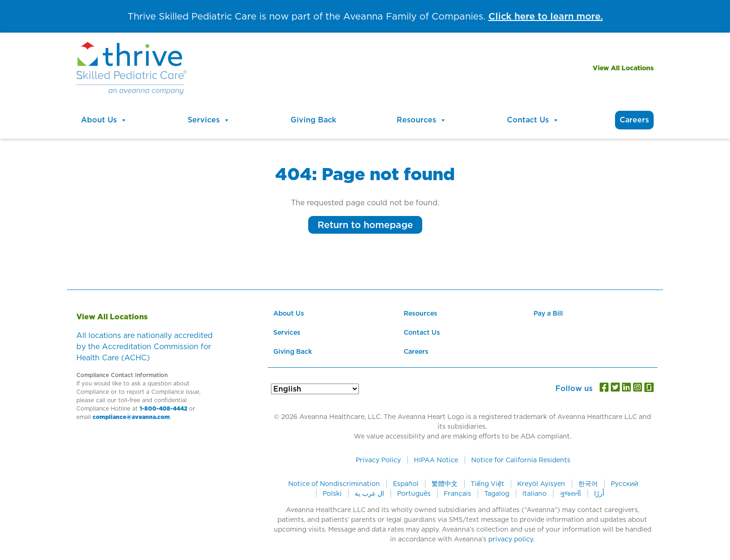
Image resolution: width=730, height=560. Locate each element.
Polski (332, 493)
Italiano (534, 493)
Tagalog (497, 493)
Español (406, 484)
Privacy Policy (378, 460)
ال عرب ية (369, 493)
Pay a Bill (548, 313)
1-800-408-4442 (163, 408)
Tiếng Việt (487, 484)
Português (414, 493)
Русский (625, 484)
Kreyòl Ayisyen (541, 484)
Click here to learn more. (546, 16)
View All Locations (623, 68)
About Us (104, 120)
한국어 (588, 484)
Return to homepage (365, 225)
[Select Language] (315, 389)
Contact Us (533, 120)
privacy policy (511, 539)
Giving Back (313, 120)
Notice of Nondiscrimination (334, 484)
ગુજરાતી (570, 493)
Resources (422, 120)
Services (209, 120)
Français (457, 493)
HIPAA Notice (436, 460)
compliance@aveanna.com (131, 417)
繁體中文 (445, 484)
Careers (634, 120)
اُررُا (599, 493)
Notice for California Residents (521, 460)
